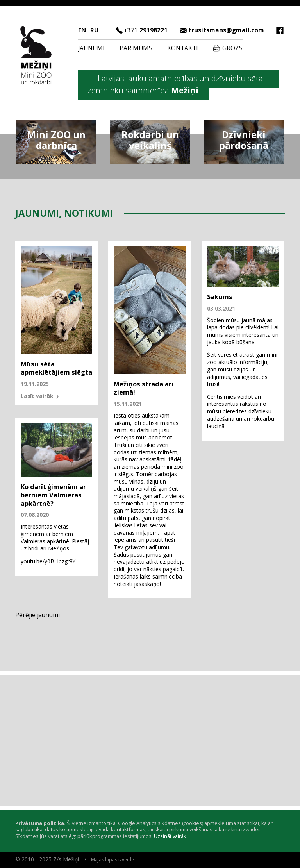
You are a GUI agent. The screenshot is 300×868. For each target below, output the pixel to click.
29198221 (146, 30)
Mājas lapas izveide (112, 860)
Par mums (136, 48)
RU (94, 30)
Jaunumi (91, 48)
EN (82, 30)
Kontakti (183, 48)
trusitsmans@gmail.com (226, 30)
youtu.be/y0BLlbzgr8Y (48, 561)
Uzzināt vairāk (170, 836)
